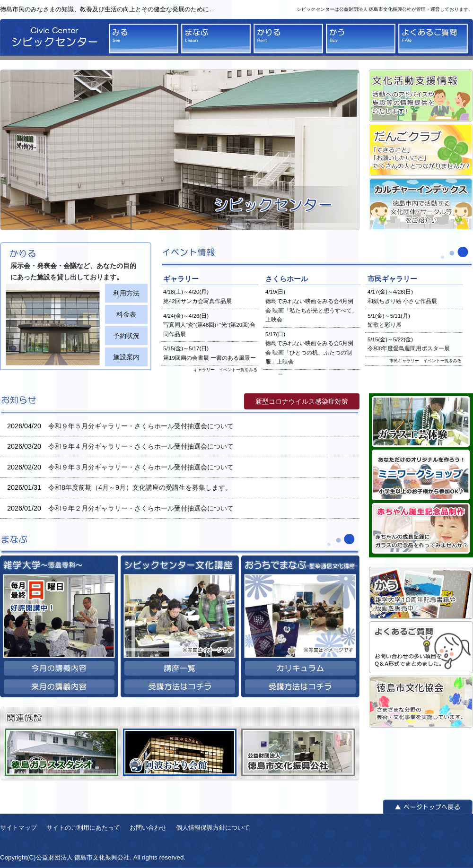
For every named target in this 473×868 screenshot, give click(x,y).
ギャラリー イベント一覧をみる (225, 370)
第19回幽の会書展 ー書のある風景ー (210, 358)
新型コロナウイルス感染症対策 (302, 401)
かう (361, 39)
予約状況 (126, 336)
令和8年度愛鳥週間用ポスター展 (409, 348)
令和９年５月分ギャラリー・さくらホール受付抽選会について (141, 426)
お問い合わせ (148, 828)
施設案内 (126, 357)
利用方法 (126, 293)
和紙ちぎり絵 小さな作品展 (402, 301)
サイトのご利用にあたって (83, 828)
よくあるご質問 (433, 39)
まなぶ (216, 39)
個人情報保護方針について (213, 828)
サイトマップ (18, 828)
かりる (288, 39)
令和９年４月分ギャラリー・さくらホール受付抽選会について (141, 446)
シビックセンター (52, 39)
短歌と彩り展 (385, 325)
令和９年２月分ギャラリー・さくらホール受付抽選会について (141, 508)
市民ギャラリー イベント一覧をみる (425, 361)
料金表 (126, 314)
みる (144, 39)
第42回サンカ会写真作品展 (197, 301)
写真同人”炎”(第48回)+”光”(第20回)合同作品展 (209, 330)
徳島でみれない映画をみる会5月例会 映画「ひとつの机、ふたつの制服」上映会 (309, 352)
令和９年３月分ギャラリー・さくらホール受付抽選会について (141, 467)
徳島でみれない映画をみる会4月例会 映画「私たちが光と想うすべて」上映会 (311, 310)
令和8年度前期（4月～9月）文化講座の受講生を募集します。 (140, 487)
